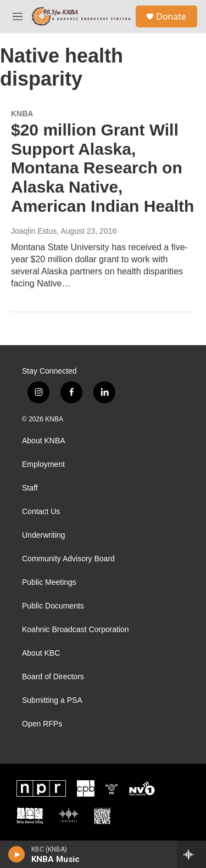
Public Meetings (49, 582)
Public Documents (53, 606)
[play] (17, 854)
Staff (30, 488)
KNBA (22, 114)
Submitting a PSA (52, 700)
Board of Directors (53, 677)
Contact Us (41, 512)
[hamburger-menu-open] (18, 16)
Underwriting (44, 535)
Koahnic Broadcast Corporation (76, 630)
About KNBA (44, 441)
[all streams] (191, 854)
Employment (43, 464)
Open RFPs (42, 724)
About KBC (41, 653)
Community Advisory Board (68, 559)
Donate (171, 16)
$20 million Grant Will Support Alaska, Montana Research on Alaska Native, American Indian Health (102, 168)
